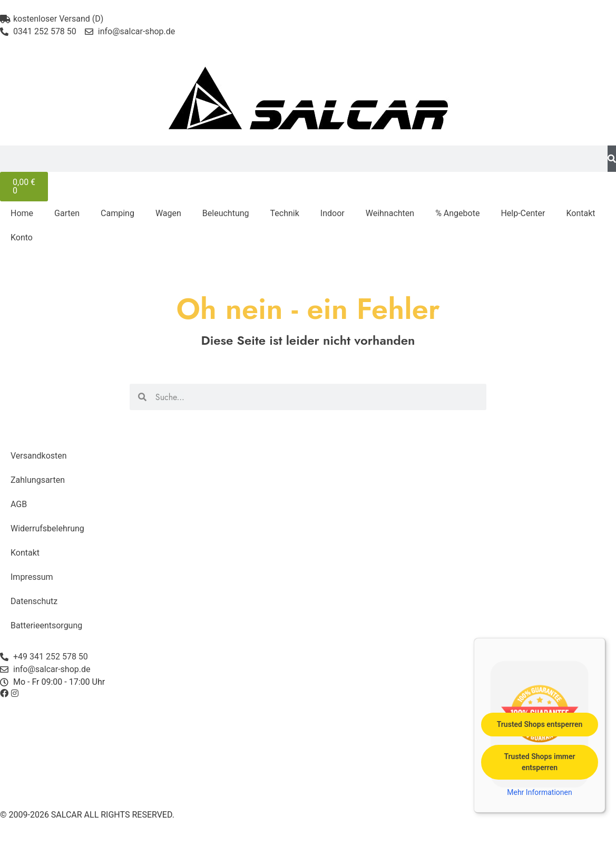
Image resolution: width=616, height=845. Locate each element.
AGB (19, 504)
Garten (67, 213)
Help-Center (523, 213)
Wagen (168, 213)
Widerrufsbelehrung (47, 528)
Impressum (32, 577)
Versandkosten (39, 456)
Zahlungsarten (38, 480)
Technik (285, 213)
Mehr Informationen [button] (539, 792)
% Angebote (457, 213)
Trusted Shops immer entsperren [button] (539, 762)
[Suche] (612, 159)
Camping (118, 213)
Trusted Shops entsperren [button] (540, 724)
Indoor (333, 213)
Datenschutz (34, 601)
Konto (22, 237)
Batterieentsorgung (46, 625)
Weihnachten (390, 213)
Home (22, 213)
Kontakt (580, 213)
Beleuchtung (226, 213)
